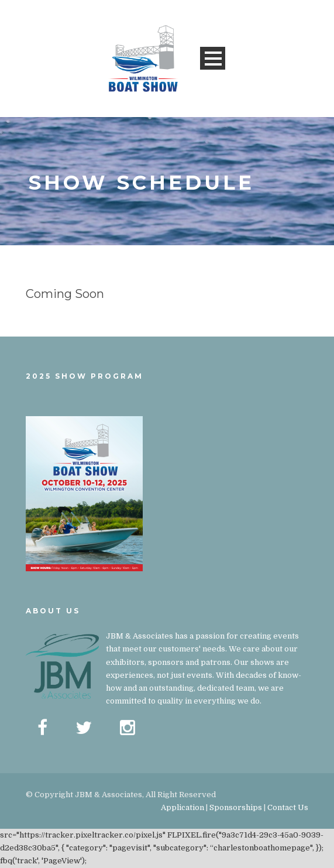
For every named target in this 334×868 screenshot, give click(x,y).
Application (183, 807)
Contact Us (288, 807)
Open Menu (213, 58)
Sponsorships (236, 807)
